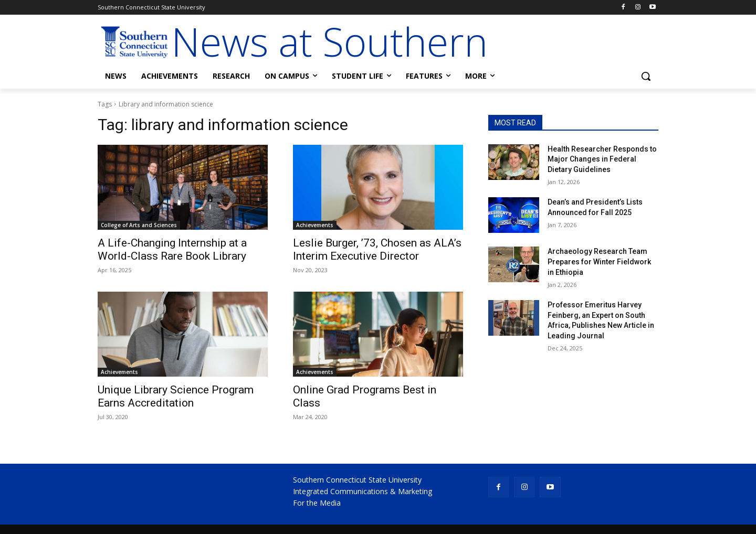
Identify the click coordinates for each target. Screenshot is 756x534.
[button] (646, 76)
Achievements (315, 225)
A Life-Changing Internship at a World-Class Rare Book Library (172, 249)
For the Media (317, 503)
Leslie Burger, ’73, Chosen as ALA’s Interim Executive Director (377, 249)
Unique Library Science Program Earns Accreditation (176, 396)
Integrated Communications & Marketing (363, 491)
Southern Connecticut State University (357, 480)
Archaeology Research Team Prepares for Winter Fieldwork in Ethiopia (599, 261)
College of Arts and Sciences (139, 225)
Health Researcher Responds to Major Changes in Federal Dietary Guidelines (602, 159)
